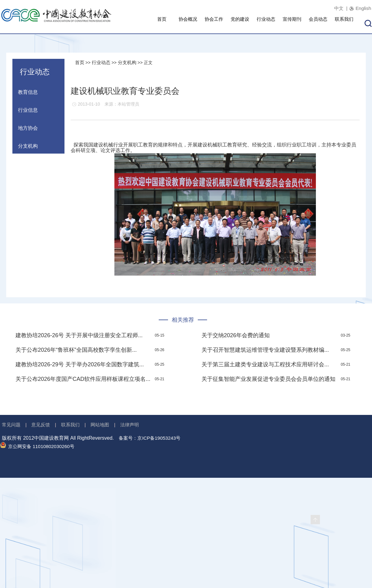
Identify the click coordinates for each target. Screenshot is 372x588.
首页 (162, 23)
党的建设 (240, 23)
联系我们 (344, 23)
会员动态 (318, 23)
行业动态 (266, 23)
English (363, 8)
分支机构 (130, 62)
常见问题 (12, 425)
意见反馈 (42, 425)
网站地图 (104, 425)
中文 (336, 8)
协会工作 (214, 23)
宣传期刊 (292, 23)
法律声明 (135, 425)
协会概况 (188, 23)
